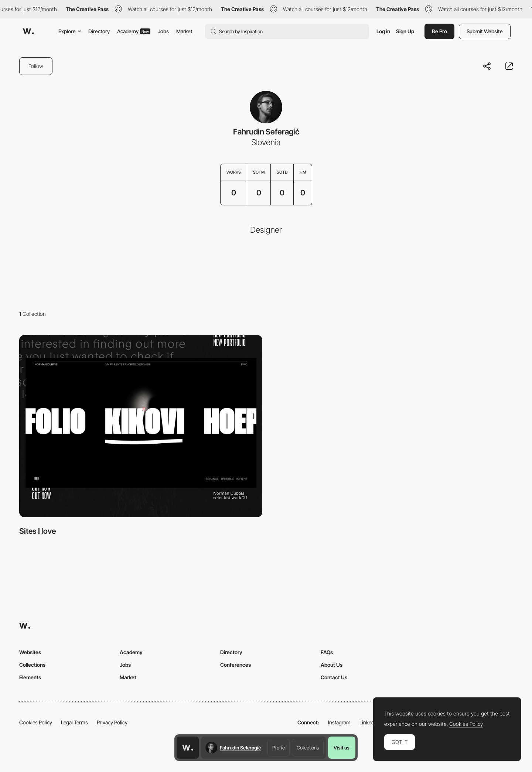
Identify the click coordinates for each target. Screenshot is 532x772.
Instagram (339, 722)
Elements (30, 677)
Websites (30, 652)
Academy (134, 31)
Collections (308, 748)
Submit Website (485, 31)
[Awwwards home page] (188, 748)
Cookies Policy (36, 722)
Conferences (236, 665)
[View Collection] (141, 426)
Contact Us (334, 677)
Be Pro (439, 31)
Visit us (342, 748)
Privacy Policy (112, 722)
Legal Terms (74, 722)
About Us (332, 665)
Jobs (163, 31)
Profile (279, 748)
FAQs (327, 652)
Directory (99, 31)
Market (184, 31)
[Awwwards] (28, 31)
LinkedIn (369, 722)
